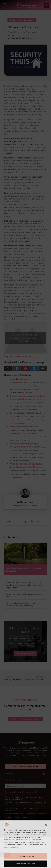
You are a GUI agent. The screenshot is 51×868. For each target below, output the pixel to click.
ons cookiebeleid (11, 847)
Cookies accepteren (26, 856)
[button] (46, 825)
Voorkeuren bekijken (26, 864)
